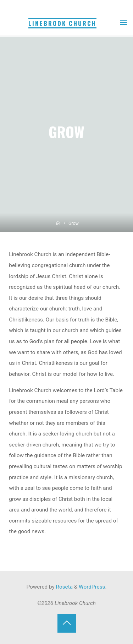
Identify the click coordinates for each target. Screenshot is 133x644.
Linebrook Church (62, 23)
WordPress (92, 587)
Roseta (64, 587)
